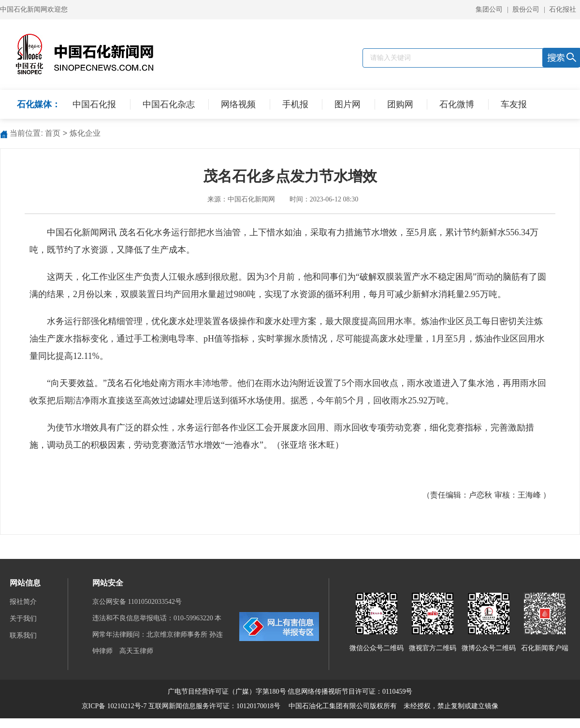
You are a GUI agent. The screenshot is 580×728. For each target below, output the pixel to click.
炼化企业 (85, 133)
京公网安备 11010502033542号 (138, 602)
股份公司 (526, 9)
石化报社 (563, 9)
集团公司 (489, 9)
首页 (53, 133)
